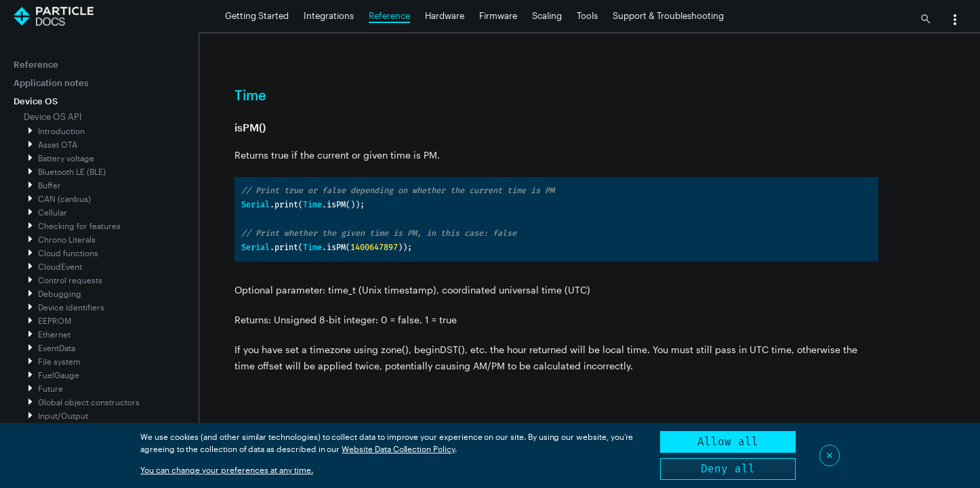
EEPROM (55, 321)
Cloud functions (68, 253)
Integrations (329, 16)
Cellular (53, 212)
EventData (57, 348)
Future (50, 388)
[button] (955, 21)
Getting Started (257, 16)
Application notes (51, 83)
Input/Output (63, 415)
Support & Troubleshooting (668, 16)
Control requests (70, 280)
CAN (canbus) (64, 199)
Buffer (49, 185)
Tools (587, 16)
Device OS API (53, 117)
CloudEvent (60, 266)
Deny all (728, 469)
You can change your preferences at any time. (227, 470)
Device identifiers (71, 307)
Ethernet (54, 334)
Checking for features (79, 226)
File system (59, 361)
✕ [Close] (830, 455)
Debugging (60, 293)
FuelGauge (59, 375)
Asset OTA (58, 144)
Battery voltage (66, 158)
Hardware (445, 16)
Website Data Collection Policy (398, 449)
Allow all (728, 442)
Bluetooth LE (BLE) (72, 171)
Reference (389, 16)
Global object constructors (89, 402)
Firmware (498, 16)
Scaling (547, 16)
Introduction (61, 131)
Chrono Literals (67, 239)
